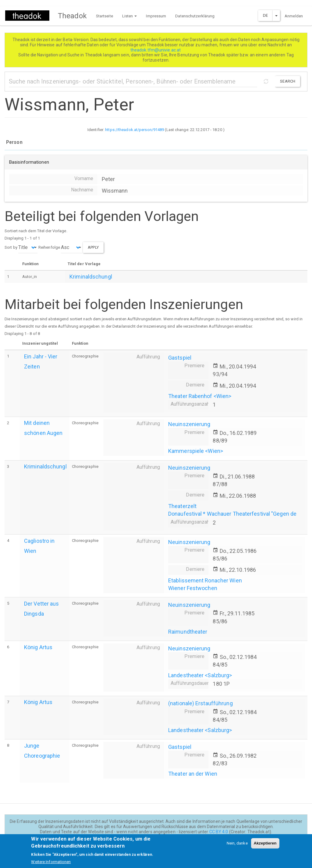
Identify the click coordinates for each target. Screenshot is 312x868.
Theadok (72, 16)
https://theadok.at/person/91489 (135, 130)
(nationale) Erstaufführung (200, 703)
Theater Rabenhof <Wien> (200, 396)
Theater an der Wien (193, 774)
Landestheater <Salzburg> (200, 675)
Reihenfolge (49, 247)
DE (265, 15)
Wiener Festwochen (193, 588)
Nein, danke (237, 846)
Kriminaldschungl (91, 277)
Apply (93, 247)
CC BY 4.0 (219, 832)
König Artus (38, 647)
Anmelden (294, 16)
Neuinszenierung (189, 424)
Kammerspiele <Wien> (196, 451)
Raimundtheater (188, 632)
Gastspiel (180, 358)
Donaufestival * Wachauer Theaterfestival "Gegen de (232, 514)
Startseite (105, 16)
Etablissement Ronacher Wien (205, 580)
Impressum (156, 16)
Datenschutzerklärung (195, 16)
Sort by (11, 247)
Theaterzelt (182, 506)
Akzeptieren (265, 846)
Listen (130, 16)
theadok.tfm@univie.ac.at (156, 50)
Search (288, 81)
